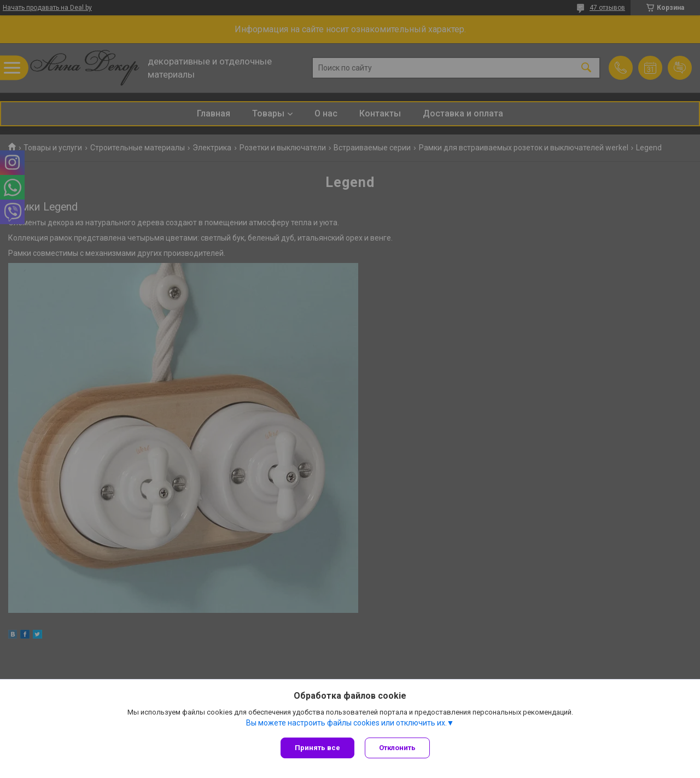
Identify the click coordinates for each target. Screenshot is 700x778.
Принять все (317, 748)
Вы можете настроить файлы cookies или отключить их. (346, 723)
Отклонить (398, 748)
